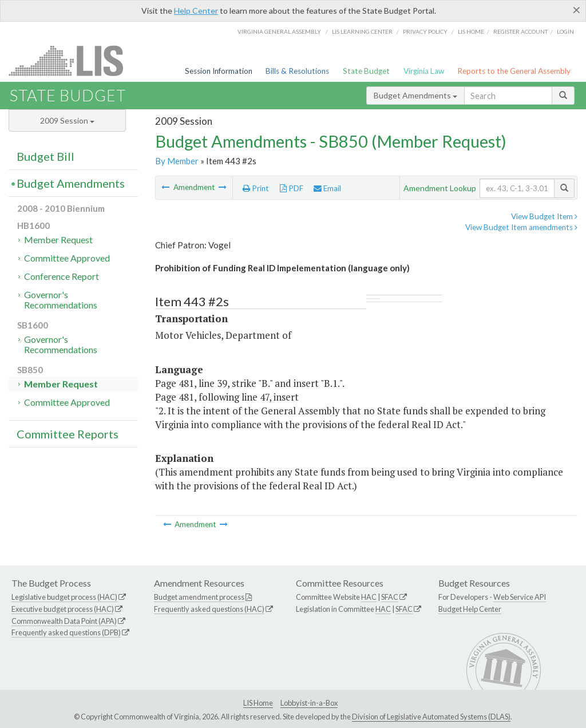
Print (256, 188)
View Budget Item (544, 216)
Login (565, 31)
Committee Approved (67, 258)
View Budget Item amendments (521, 227)
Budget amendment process (199, 597)
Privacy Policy (425, 31)
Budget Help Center (470, 609)
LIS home (471, 31)
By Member (177, 161)
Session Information (219, 71)
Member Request (58, 240)
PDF (292, 188)
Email (327, 188)
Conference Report (62, 276)
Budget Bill (45, 156)
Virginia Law (424, 71)
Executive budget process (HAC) (63, 609)
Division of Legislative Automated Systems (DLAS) (431, 717)
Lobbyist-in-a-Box (309, 703)
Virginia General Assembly (279, 31)
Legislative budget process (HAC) (64, 597)
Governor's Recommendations (61, 300)
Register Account (520, 31)
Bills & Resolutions (297, 71)
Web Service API (520, 597)
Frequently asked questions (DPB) (66, 632)
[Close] (577, 10)
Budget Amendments (415, 95)
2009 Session (67, 120)
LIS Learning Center (362, 31)
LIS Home (258, 703)
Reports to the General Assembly (514, 71)
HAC (369, 597)
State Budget (366, 71)
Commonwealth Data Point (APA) (64, 621)
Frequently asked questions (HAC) (209, 609)
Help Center (196, 11)
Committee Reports (68, 434)
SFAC (390, 597)
